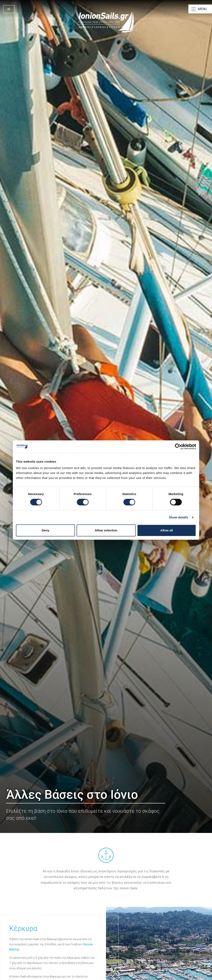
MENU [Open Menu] (202, 9)
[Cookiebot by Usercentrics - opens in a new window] (178, 447)
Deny (45, 530)
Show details (179, 517)
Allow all (167, 530)
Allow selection (106, 530)
